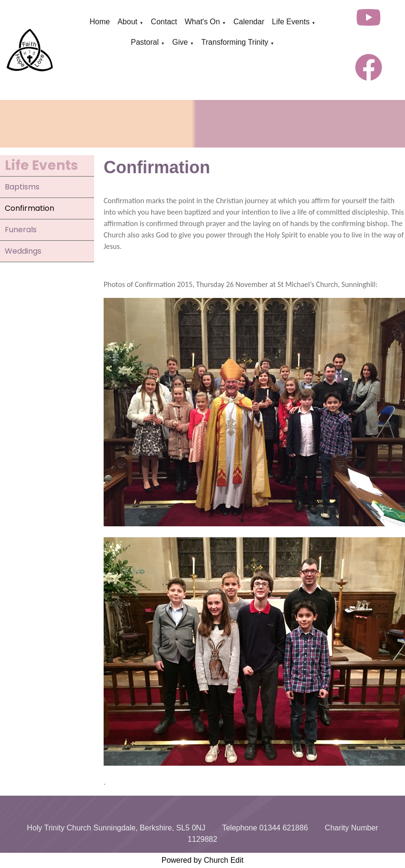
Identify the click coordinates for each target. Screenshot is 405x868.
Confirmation (29, 208)
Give (180, 42)
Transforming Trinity (235, 42)
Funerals (21, 230)
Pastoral (145, 42)
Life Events (291, 22)
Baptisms (22, 187)
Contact (164, 22)
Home (100, 22)
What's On (202, 22)
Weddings (23, 251)
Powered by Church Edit (203, 860)
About (127, 22)
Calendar (249, 22)
